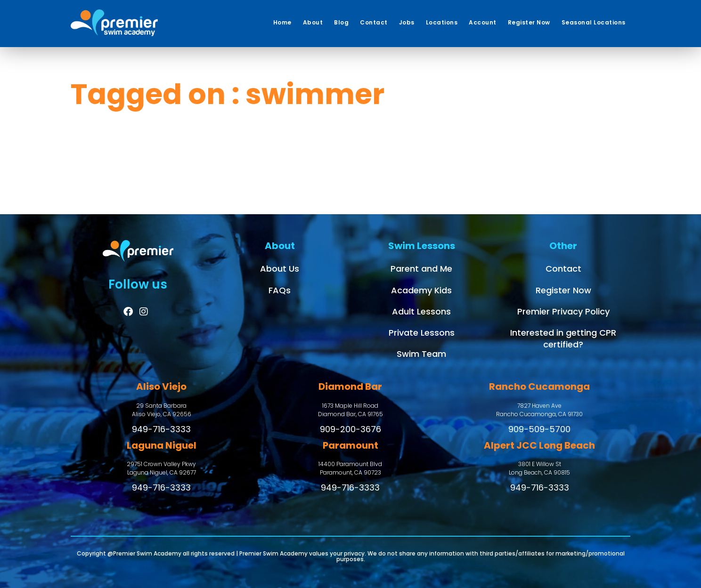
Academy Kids (421, 290)
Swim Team (421, 354)
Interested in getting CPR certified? (563, 338)
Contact (563, 269)
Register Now (563, 290)
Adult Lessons (421, 311)
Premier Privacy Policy (563, 311)
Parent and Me (421, 269)
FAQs (280, 290)
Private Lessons (422, 333)
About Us (280, 269)
